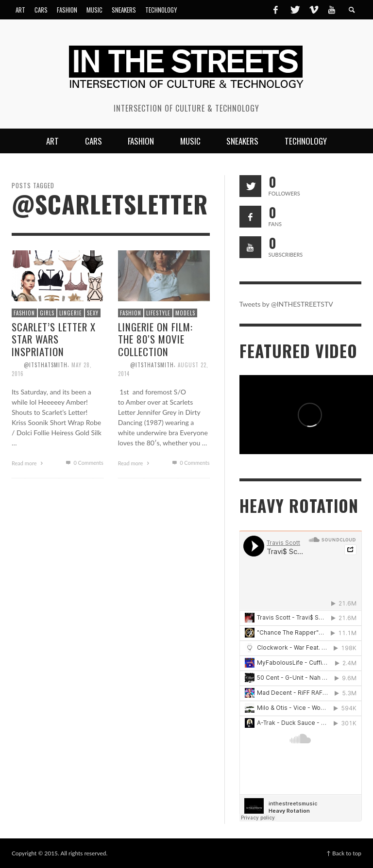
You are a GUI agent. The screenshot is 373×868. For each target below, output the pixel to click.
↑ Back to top (344, 853)
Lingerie (71, 313)
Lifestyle (158, 313)
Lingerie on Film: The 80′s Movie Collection (155, 339)
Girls (47, 313)
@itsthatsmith (46, 365)
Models (185, 313)
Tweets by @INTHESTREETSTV (286, 304)
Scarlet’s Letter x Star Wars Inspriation (54, 339)
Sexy (93, 313)
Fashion (24, 313)
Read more (29, 463)
